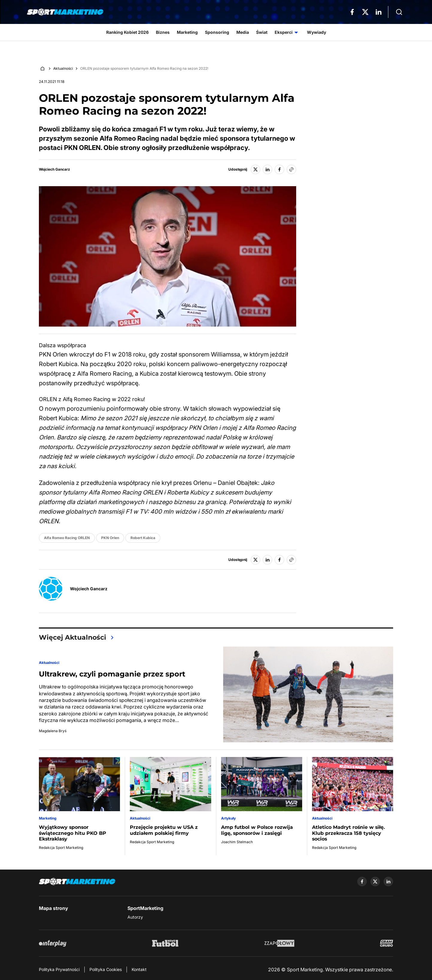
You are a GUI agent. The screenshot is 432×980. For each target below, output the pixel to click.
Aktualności (63, 68)
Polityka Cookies (106, 969)
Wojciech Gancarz (54, 169)
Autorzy (135, 917)
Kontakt (139, 969)
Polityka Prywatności (59, 969)
